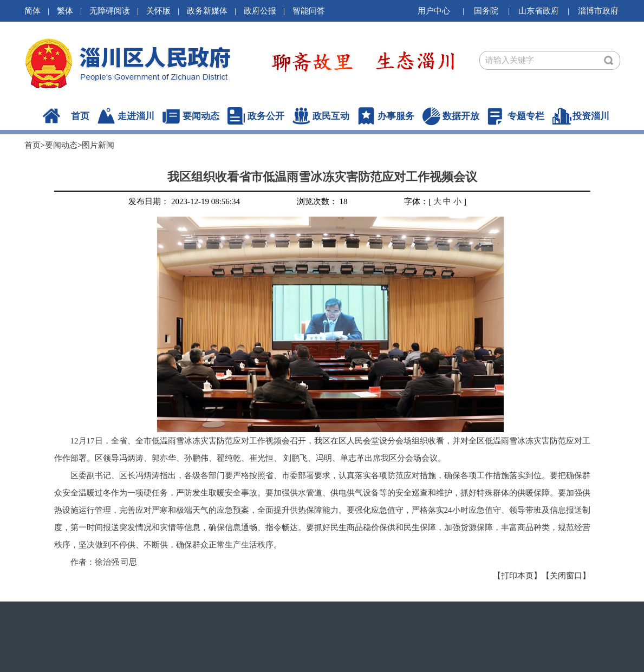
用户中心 (434, 11)
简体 (32, 11)
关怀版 (158, 11)
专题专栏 (526, 116)
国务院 (486, 11)
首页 (80, 116)
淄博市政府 (598, 11)
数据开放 (461, 116)
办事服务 (396, 116)
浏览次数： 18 (322, 201)
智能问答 (309, 11)
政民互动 (331, 116)
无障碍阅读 (110, 11)
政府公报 (260, 11)
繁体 (65, 11)
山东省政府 (539, 11)
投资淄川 (591, 116)
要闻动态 (201, 116)
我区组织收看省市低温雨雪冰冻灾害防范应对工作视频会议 (322, 177)
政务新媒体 (207, 11)
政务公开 (266, 116)
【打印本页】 (517, 576)
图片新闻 (98, 145)
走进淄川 (136, 116)
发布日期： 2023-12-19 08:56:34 (184, 201)
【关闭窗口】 (566, 576)
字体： (416, 201)
